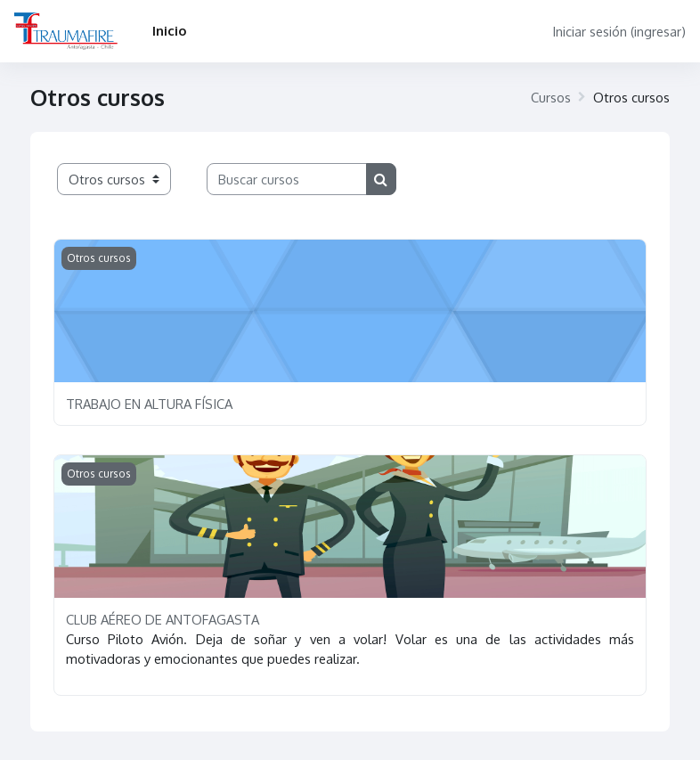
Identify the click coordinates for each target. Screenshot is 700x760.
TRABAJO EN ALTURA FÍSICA (149, 404)
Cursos (551, 97)
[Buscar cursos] (287, 179)
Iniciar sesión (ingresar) (619, 31)
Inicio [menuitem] (169, 30)
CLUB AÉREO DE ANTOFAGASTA (163, 619)
